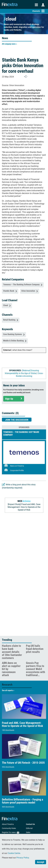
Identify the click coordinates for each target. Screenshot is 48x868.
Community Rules (9, 828)
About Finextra (8, 824)
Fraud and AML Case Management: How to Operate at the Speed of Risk (22, 724)
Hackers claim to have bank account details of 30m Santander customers (12, 652)
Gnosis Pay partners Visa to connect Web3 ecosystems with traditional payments (36, 671)
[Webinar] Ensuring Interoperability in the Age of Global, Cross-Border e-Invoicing (24, 373)
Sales (28, 832)
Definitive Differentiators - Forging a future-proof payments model (22, 801)
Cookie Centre (14, 853)
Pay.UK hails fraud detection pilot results (35, 649)
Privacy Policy (23, 858)
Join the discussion (17, 420)
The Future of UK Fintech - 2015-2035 (23, 763)
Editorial (29, 828)
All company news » (9, 44)
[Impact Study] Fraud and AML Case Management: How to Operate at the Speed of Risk (24, 507)
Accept (41, 862)
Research (7, 685)
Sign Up (14, 399)
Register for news (11, 832)
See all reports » (8, 690)
